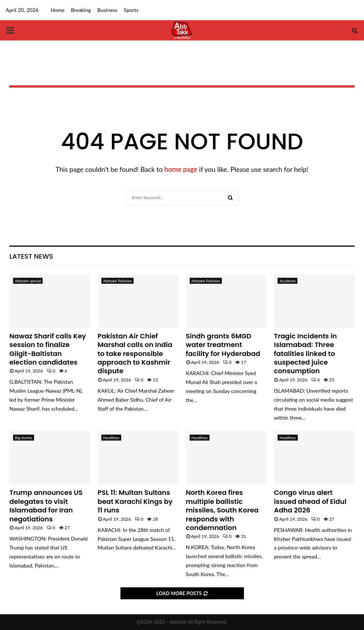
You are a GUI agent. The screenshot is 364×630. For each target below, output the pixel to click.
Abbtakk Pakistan (117, 281)
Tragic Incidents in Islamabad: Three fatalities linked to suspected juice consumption (305, 354)
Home (57, 10)
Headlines (111, 438)
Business (107, 10)
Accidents (287, 281)
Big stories (24, 438)
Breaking (81, 10)
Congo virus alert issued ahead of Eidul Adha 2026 (310, 501)
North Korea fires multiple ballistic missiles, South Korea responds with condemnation (222, 510)
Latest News (31, 256)
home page (181, 169)
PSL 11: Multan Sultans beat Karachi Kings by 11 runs (135, 501)
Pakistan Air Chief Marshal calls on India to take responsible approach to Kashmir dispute (135, 354)
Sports (131, 10)
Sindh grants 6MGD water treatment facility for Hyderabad (223, 345)
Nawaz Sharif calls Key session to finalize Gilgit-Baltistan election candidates (48, 349)
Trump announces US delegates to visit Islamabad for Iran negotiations (46, 506)
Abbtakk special (28, 281)
